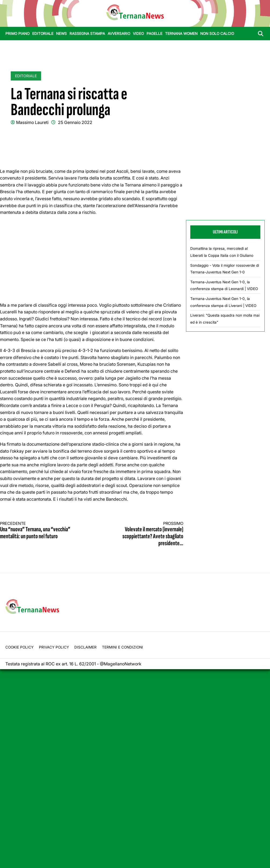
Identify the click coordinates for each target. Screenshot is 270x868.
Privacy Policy (54, 647)
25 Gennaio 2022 (75, 122)
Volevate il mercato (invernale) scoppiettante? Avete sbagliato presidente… (142, 534)
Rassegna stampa (87, 34)
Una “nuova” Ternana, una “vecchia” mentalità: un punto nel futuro (41, 531)
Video (138, 34)
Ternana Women (181, 34)
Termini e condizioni (123, 647)
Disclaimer (85, 647)
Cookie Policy (19, 647)
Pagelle (154, 34)
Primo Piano (17, 34)
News (61, 34)
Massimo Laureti (32, 122)
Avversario (119, 34)
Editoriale (43, 34)
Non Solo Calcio (217, 34)
